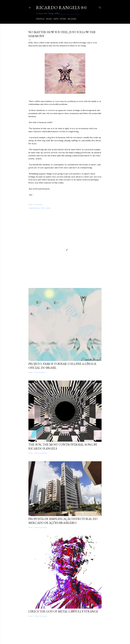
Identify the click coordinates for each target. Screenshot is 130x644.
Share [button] (31, 204)
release (72, 19)
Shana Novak (72, 637)
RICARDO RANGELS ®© (62, 8)
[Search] (100, 7)
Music (49, 19)
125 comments (40, 372)
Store (63, 19)
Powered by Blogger (65, 632)
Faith (43, 208)
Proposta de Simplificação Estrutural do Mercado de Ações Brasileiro (63, 521)
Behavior (37, 208)
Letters (48, 208)
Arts (56, 19)
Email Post (39, 204)
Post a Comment (41, 453)
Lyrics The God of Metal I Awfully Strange (63, 611)
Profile (40, 19)
